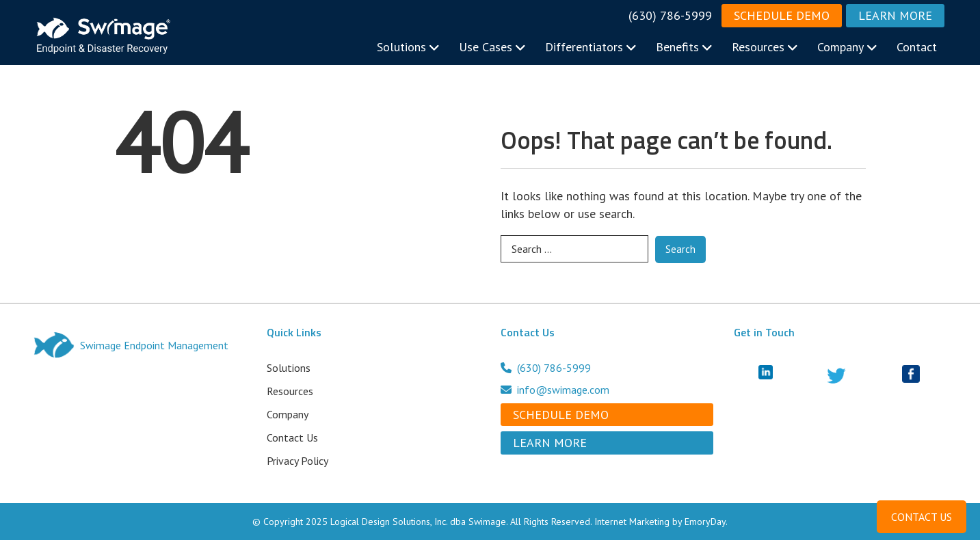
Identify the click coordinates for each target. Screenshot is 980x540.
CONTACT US (922, 517)
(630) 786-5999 (670, 15)
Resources (765, 47)
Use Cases (492, 47)
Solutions (408, 47)
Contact (917, 47)
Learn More (895, 15)
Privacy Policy (297, 461)
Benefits (684, 47)
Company (847, 47)
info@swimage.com (555, 390)
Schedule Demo (782, 15)
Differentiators (591, 47)
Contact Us (292, 437)
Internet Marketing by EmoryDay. (661, 522)
